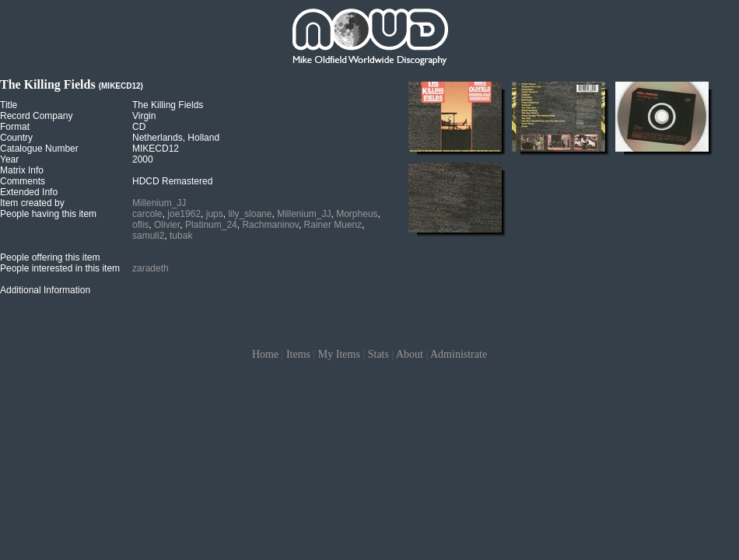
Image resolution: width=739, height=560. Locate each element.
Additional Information (45, 290)
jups (215, 214)
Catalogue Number (39, 149)
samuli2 (148, 236)
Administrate (459, 354)
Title (9, 105)
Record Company (36, 116)
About (410, 354)
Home (265, 354)
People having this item (48, 214)
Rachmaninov (270, 225)
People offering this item (50, 257)
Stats (378, 354)
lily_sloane (250, 214)
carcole (147, 214)
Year (9, 159)
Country (16, 138)
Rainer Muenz (333, 225)
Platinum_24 (211, 225)
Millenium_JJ (159, 203)
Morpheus (357, 214)
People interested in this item (60, 268)
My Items (339, 354)
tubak (181, 236)
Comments (23, 181)
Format (15, 127)
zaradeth (151, 268)
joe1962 (184, 214)
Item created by (32, 203)
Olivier (167, 225)
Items (298, 354)
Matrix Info (22, 170)
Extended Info (29, 192)
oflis (140, 225)
